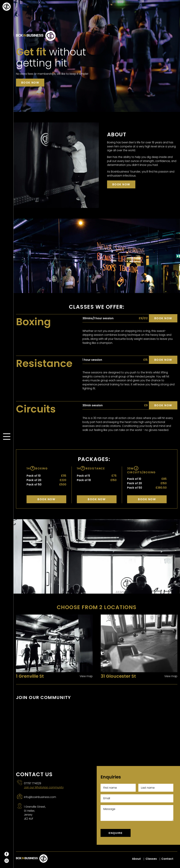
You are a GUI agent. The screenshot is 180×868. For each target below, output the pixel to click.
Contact (167, 859)
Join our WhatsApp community (44, 787)
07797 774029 (33, 783)
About (136, 859)
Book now (30, 83)
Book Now (46, 499)
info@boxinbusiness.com (40, 797)
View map (86, 676)
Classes (151, 859)
